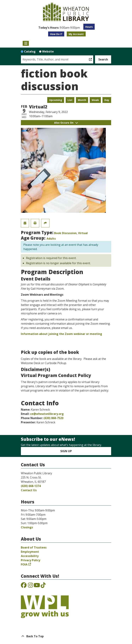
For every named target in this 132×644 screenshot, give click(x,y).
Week (95, 100)
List (70, 100)
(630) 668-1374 (31, 486)
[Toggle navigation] (26, 43)
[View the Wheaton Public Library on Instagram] (30, 586)
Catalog (30, 51)
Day (107, 100)
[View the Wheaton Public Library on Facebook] (24, 586)
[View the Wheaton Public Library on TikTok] (43, 586)
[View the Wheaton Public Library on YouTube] (37, 586)
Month (82, 100)
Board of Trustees (34, 547)
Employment (30, 552)
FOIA (24, 564)
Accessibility (30, 556)
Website (48, 51)
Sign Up (66, 451)
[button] (59, 28)
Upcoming (56, 100)
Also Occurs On (66, 123)
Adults (51, 239)
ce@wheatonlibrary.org (47, 414)
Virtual (83, 233)
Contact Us (29, 490)
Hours (89, 27)
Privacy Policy (31, 560)
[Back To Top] (66, 636)
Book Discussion (65, 233)
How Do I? (56, 34)
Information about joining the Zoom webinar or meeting (61, 334)
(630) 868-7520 (53, 418)
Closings (27, 527)
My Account (76, 34)
